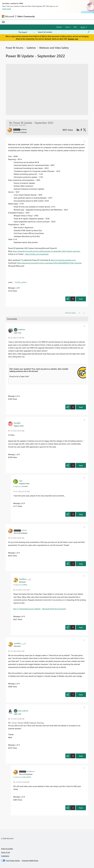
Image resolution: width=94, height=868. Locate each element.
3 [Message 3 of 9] (21, 797)
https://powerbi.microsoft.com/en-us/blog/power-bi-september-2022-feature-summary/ (46, 251)
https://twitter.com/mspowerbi (37, 254)
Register (59, 27)
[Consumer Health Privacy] (30, 861)
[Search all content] (64, 32)
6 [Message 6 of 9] (21, 616)
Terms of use (6, 852)
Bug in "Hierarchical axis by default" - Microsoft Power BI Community (40, 609)
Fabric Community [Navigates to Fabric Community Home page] (26, 16)
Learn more (7, 9)
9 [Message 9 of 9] (16, 396)
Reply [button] (81, 299)
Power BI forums (15, 48)
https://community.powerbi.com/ (63, 260)
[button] (84, 141)
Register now (73, 39)
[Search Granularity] (26, 32)
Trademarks (5, 856)
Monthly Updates (21, 282)
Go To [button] (83, 27)
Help (75, 27)
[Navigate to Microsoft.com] (8, 16)
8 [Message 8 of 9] (21, 503)
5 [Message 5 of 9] (16, 553)
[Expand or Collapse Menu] (3, 22)
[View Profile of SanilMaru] (23, 579)
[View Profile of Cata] (21, 481)
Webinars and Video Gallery (54, 48)
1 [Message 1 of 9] (16, 288)
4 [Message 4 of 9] (16, 684)
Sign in (68, 27)
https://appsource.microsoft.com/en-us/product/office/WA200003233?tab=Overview (49, 263)
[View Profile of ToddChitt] (21, 329)
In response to (21, 486)
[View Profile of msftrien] (24, 530)
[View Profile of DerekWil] (17, 423)
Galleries (31, 48)
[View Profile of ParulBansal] (30, 771)
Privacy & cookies (7, 849)
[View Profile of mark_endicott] (23, 711)
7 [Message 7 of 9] (16, 454)
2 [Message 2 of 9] (16, 745)
